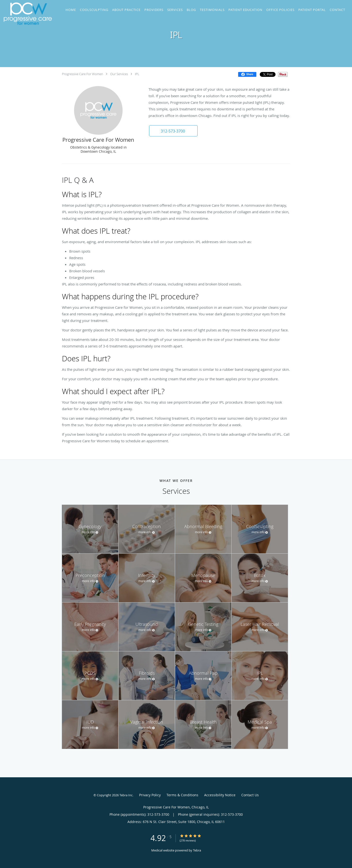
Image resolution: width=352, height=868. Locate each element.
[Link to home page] (26, 14)
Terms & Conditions (182, 795)
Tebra (197, 850)
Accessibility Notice (220, 795)
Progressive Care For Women (83, 74)
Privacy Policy (150, 795)
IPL (137, 74)
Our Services (119, 74)
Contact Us (250, 795)
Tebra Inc (126, 795)
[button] (173, 131)
